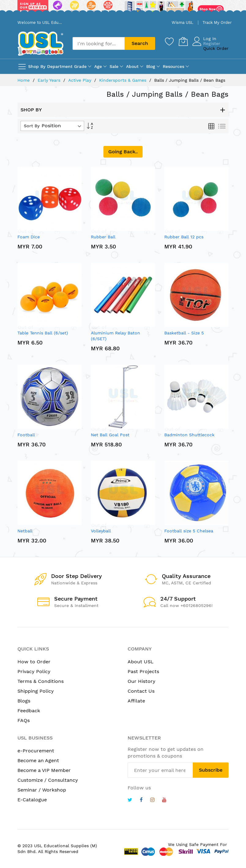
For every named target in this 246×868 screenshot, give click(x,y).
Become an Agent (38, 760)
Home (24, 80)
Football (26, 435)
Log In (210, 39)
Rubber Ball (103, 237)
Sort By (32, 126)
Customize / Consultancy (48, 780)
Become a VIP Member (44, 770)
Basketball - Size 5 (184, 333)
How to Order (34, 662)
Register (212, 43)
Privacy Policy (34, 671)
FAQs (24, 720)
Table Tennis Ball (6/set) (43, 333)
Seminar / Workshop (42, 790)
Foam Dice (29, 237)
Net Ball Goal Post (110, 435)
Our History (142, 681)
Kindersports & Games (123, 80)
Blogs (24, 701)
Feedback (29, 711)
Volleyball (101, 531)
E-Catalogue (32, 800)
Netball (25, 531)
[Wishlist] (170, 41)
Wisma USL (183, 22)
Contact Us (141, 691)
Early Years (50, 80)
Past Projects (143, 671)
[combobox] (99, 43)
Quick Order (216, 48)
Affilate (136, 701)
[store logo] (40, 44)
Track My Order (217, 22)
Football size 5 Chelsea (189, 531)
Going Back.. (123, 152)
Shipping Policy (36, 691)
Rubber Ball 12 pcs (184, 237)
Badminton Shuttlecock (189, 435)
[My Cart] (183, 41)
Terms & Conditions (41, 681)
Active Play (80, 80)
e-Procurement (36, 751)
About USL (141, 662)
